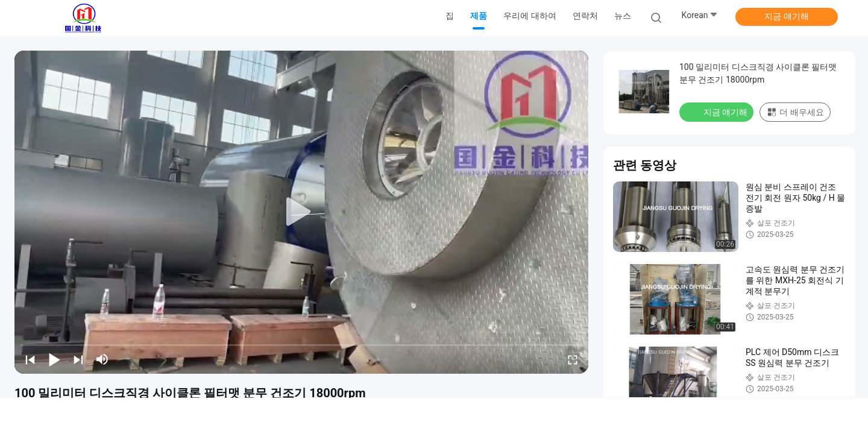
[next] (78, 359)
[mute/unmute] (102, 359)
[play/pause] (54, 359)
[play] (301, 212)
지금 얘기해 (786, 16)
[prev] (30, 359)
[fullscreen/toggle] (573, 359)
